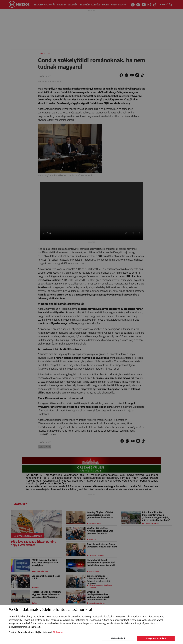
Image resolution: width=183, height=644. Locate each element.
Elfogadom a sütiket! (156, 638)
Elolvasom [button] (58, 632)
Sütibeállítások (118, 638)
